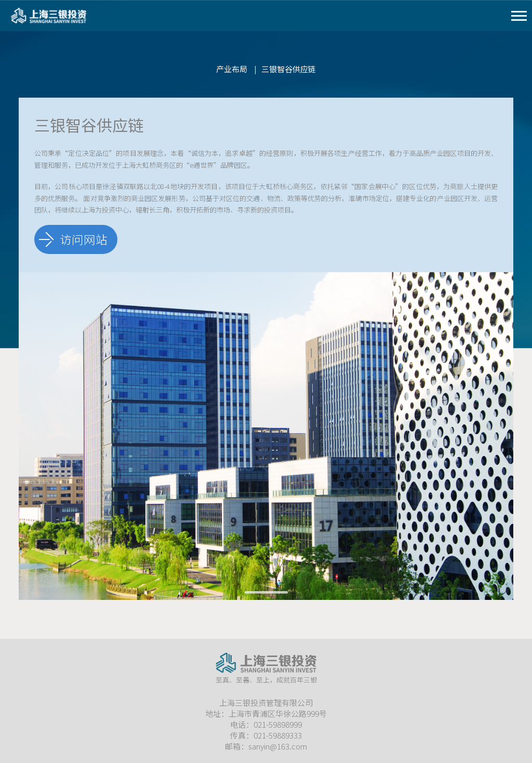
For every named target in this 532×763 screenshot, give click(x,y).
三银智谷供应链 (289, 69)
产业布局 (232, 69)
